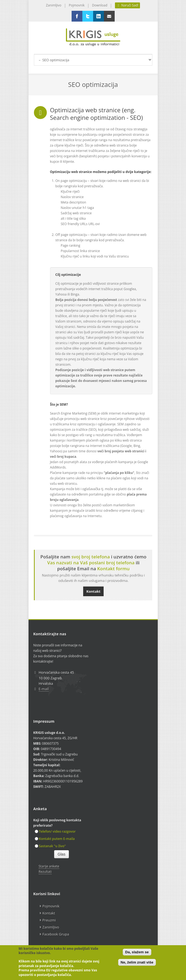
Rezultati (45, 872)
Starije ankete (49, 866)
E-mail (44, 689)
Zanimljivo (54, 5)
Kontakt (93, 591)
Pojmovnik (77, 5)
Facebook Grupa (56, 934)
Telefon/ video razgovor (55, 831)
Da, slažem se (137, 952)
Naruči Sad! (128, 5)
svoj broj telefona (91, 557)
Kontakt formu (113, 569)
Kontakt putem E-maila (55, 839)
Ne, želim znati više (137, 962)
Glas (62, 854)
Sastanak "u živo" (50, 846)
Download (100, 5)
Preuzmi (49, 920)
